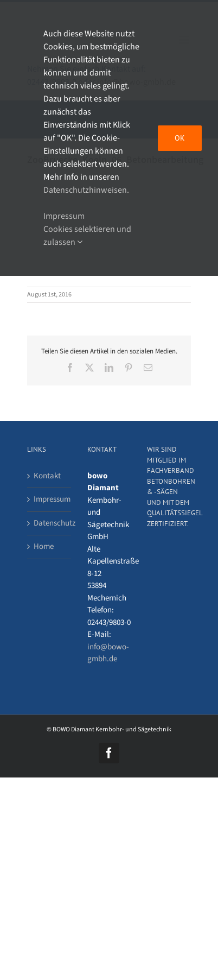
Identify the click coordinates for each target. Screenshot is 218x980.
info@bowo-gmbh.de (108, 653)
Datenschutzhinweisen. (86, 190)
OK (180, 138)
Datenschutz (50, 523)
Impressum (50, 499)
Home (44, 546)
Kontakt (47, 476)
